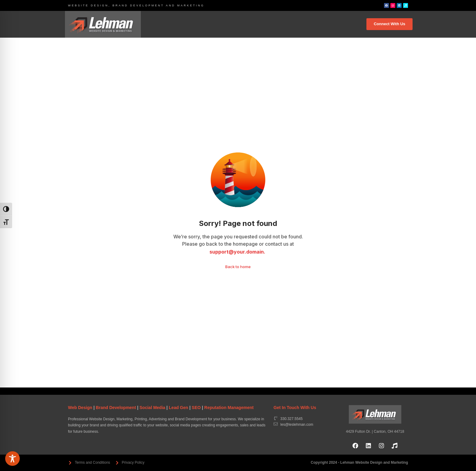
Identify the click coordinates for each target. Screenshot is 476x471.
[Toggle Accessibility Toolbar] (12, 459)
